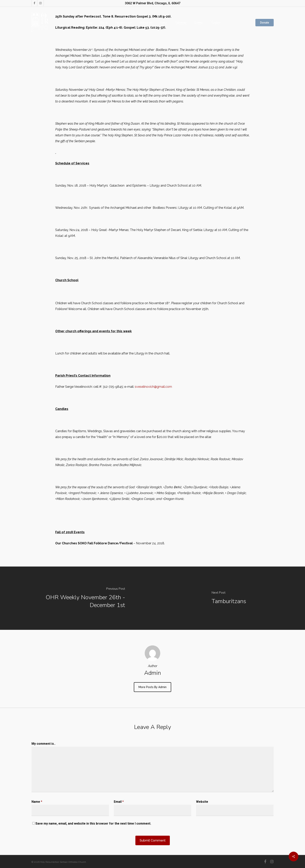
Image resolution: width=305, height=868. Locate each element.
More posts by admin (152, 687)
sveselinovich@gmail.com (153, 387)
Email (119, 802)
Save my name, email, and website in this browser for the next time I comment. (93, 823)
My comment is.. (43, 744)
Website (202, 802)
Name (37, 802)
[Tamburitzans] (229, 598)
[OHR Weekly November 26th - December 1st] (76, 598)
